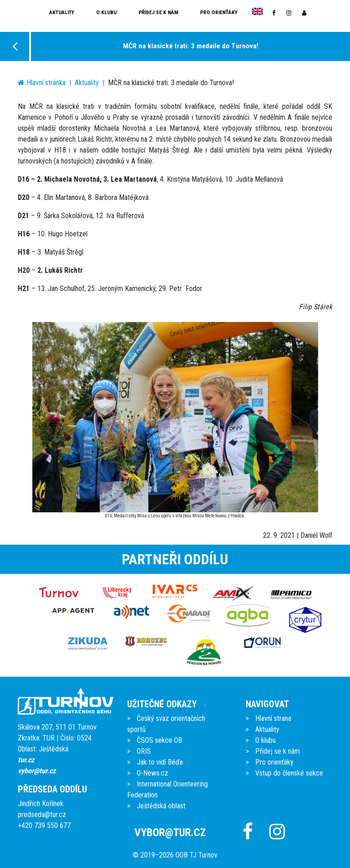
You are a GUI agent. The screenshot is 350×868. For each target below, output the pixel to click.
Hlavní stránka (42, 83)
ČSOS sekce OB (160, 740)
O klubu (106, 12)
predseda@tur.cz (42, 814)
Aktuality (62, 12)
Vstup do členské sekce (289, 773)
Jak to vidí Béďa (160, 762)
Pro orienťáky (219, 12)
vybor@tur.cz (37, 771)
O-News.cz (152, 773)
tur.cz (26, 760)
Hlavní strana (273, 718)
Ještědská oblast (161, 806)
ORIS (144, 751)
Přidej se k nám (158, 12)
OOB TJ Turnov (196, 855)
